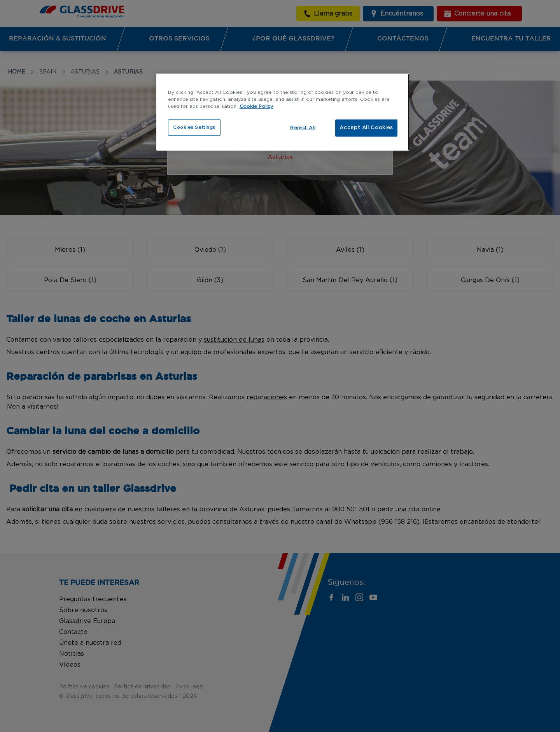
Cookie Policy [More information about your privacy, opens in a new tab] (256, 106)
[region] (283, 112)
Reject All (303, 128)
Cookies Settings (194, 127)
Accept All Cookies (366, 128)
